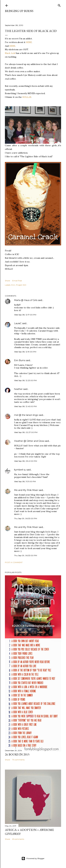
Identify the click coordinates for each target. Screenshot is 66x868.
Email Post (17, 281)
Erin (13, 285)
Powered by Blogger (33, 858)
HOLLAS (27, 97)
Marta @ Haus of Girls (26, 300)
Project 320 (21, 285)
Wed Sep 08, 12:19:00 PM (25, 352)
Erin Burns (20, 360)
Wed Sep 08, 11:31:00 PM (25, 481)
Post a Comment (14, 562)
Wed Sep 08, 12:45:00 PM (25, 406)
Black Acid (10, 53)
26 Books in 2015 (17, 754)
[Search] (59, 5)
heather (18, 389)
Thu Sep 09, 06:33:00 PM (26, 518)
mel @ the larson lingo (26, 415)
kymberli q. (20, 470)
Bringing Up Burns (19, 11)
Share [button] (7, 281)
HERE (29, 42)
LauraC (18, 323)
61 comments (18, 839)
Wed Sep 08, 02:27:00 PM (26, 432)
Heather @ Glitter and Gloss (29, 441)
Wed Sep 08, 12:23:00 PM (25, 380)
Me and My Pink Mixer (26, 490)
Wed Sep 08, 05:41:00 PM (26, 461)
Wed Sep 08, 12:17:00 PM (25, 315)
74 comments (18, 760)
